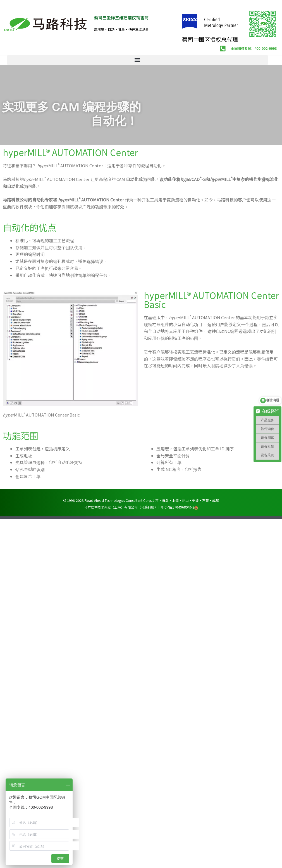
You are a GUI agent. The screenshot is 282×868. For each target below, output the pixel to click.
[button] (138, 60)
